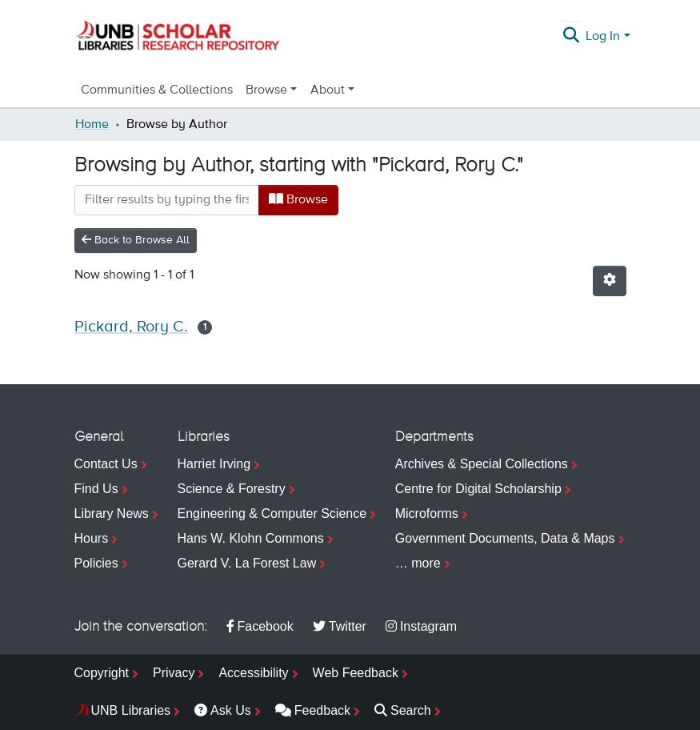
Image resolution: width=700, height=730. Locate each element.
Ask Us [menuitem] (223, 710)
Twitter (340, 626)
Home (92, 125)
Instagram (421, 626)
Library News (112, 513)
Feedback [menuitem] (313, 710)
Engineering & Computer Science (272, 513)
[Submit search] (571, 37)
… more (418, 563)
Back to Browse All (136, 240)
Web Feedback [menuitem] (356, 673)
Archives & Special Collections (482, 464)
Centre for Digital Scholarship (478, 489)
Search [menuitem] (403, 710)
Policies (96, 563)
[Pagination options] (610, 281)
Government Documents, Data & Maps (505, 538)
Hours (92, 538)
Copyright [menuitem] (102, 673)
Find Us (96, 489)
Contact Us (106, 464)
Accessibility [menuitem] (253, 673)
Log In (603, 37)
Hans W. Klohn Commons (251, 538)
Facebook (260, 626)
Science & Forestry (232, 489)
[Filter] (167, 200)
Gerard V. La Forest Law (247, 563)
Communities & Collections (157, 90)
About (328, 90)
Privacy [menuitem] (174, 673)
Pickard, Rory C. (131, 327)
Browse (298, 199)
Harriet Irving (214, 464)
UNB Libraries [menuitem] (131, 710)
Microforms (427, 513)
